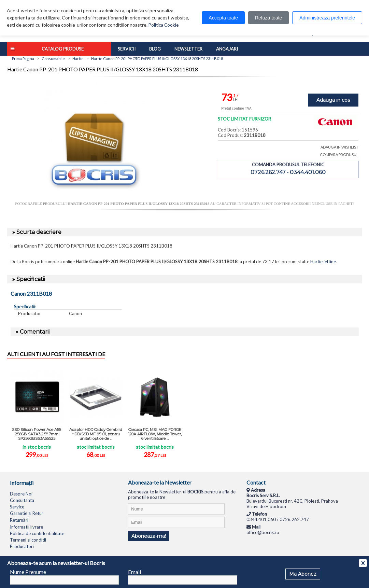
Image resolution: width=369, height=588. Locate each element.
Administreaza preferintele (327, 18)
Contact (256, 482)
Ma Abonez (303, 574)
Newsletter (188, 49)
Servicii (127, 49)
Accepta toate (223, 18)
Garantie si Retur (27, 513)
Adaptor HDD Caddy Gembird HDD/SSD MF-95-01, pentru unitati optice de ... (96, 434)
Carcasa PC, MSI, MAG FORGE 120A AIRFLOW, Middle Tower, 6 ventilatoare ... (155, 434)
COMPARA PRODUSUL (339, 155)
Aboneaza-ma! (149, 536)
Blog (155, 49)
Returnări (19, 520)
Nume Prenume (28, 572)
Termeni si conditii (28, 540)
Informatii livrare (26, 527)
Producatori (22, 546)
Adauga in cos (333, 100)
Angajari (227, 49)
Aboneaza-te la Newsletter (160, 482)
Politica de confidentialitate (37, 533)
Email (134, 572)
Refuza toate (268, 18)
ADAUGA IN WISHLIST (339, 147)
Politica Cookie (164, 25)
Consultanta (22, 500)
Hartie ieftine (323, 262)
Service (17, 507)
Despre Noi (21, 494)
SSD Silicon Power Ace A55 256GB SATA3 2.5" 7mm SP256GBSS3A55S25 (37, 434)
